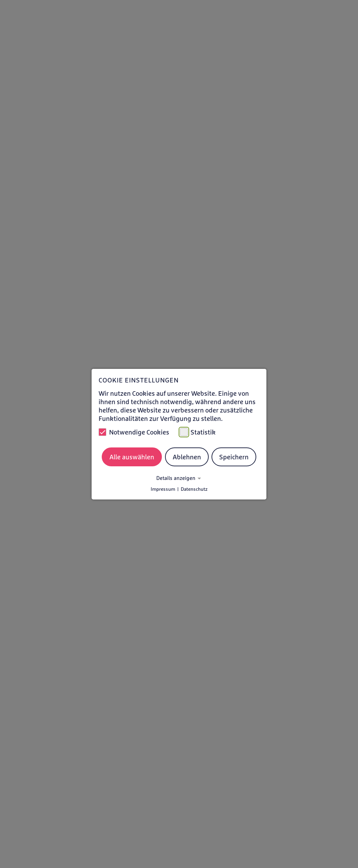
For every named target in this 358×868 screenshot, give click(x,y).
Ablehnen (187, 457)
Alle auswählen (132, 457)
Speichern (234, 457)
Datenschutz (194, 489)
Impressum (163, 489)
